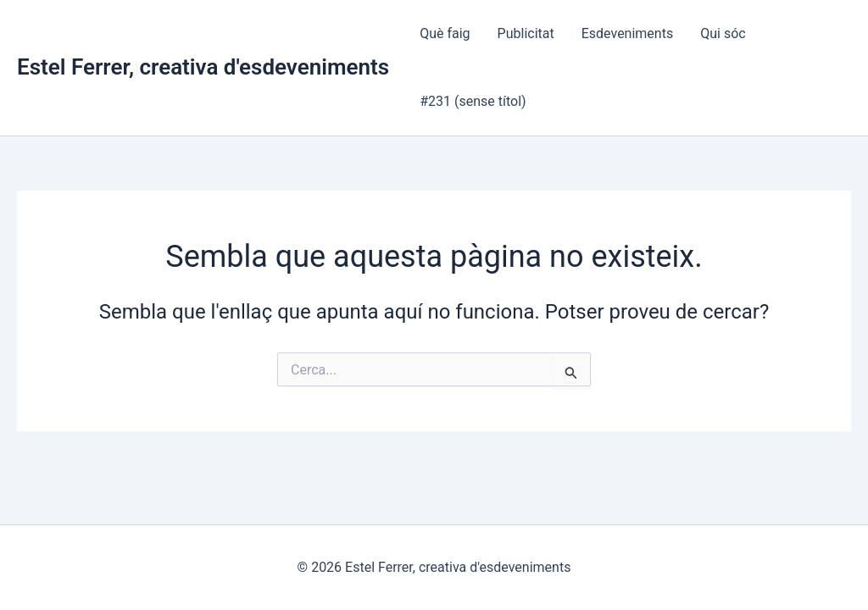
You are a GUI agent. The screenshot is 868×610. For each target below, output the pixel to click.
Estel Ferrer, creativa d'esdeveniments (203, 67)
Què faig (445, 33)
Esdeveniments (627, 33)
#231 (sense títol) (473, 101)
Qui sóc (723, 33)
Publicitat (526, 33)
